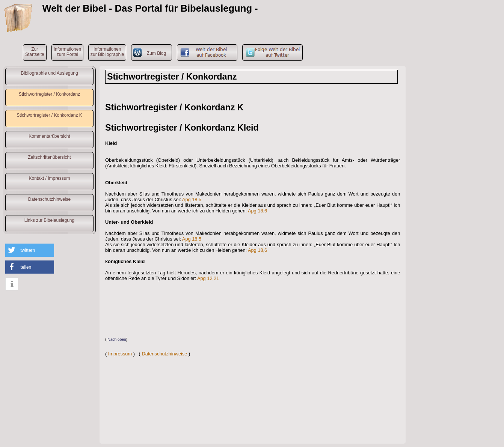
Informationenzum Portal (67, 52)
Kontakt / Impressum (49, 178)
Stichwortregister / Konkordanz (49, 94)
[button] (30, 250)
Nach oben (117, 339)
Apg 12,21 (208, 278)
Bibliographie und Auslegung (49, 73)
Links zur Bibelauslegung (49, 220)
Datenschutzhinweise (49, 199)
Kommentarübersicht (49, 136)
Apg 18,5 (192, 199)
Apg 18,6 (257, 211)
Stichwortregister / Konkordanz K (49, 115)
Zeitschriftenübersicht (49, 157)
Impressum (120, 354)
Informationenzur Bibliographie (107, 52)
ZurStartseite (35, 52)
